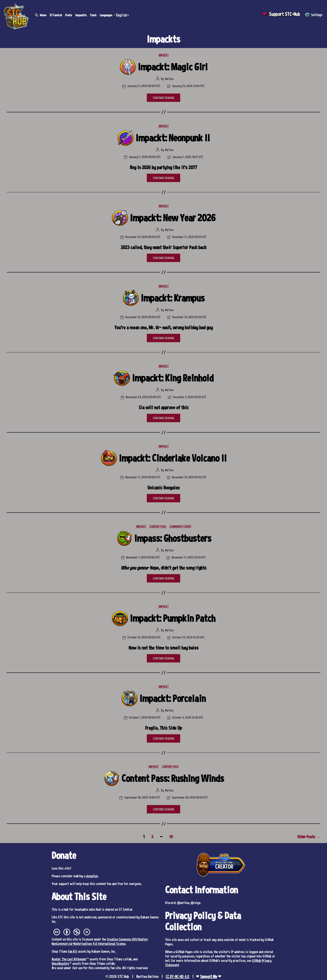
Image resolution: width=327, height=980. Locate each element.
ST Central (56, 15)
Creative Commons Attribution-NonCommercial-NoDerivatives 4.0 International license (100, 941)
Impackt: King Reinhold (173, 378)
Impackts (81, 15)
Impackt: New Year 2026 (173, 218)
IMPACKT (164, 55)
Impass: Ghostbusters (173, 538)
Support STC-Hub (285, 14)
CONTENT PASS (158, 526)
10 (171, 837)
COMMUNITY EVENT (180, 526)
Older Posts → (309, 837)
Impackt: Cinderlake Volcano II (173, 458)
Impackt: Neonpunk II (173, 138)
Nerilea (169, 79)
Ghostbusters (60, 963)
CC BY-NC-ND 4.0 (178, 976)
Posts (69, 15)
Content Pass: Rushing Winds (173, 778)
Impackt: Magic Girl (173, 67)
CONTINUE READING (163, 98)
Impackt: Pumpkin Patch (173, 618)
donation (92, 876)
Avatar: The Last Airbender (69, 959)
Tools (93, 15)
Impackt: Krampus (173, 298)
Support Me (209, 976)
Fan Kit (73, 951)
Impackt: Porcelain (173, 698)
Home (43, 15)
